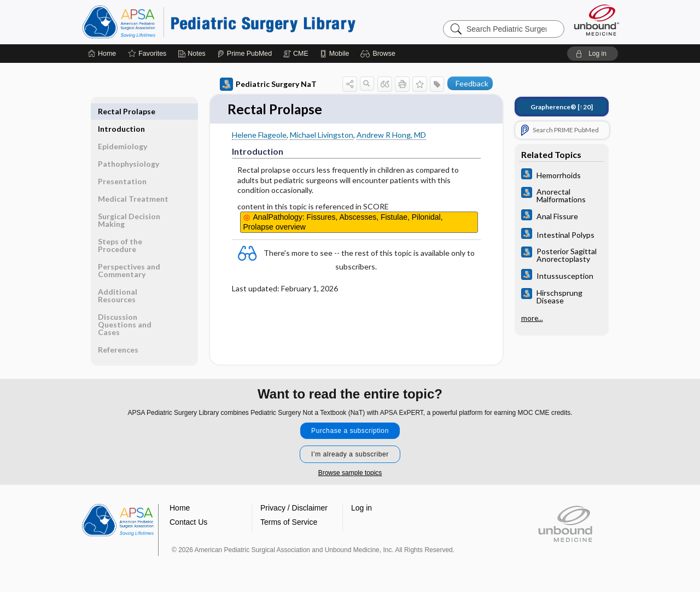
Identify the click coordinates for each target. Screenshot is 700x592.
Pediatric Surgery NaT (268, 84)
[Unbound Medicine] (597, 20)
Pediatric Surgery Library (219, 22)
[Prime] (244, 54)
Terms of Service (289, 523)
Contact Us (188, 523)
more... (532, 318)
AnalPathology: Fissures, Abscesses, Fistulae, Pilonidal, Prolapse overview (343, 222)
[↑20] (562, 107)
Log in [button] (361, 508)
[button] (379, 54)
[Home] (102, 54)
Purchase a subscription (350, 431)
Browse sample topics (350, 473)
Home (180, 508)
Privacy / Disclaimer (294, 508)
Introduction (121, 111)
